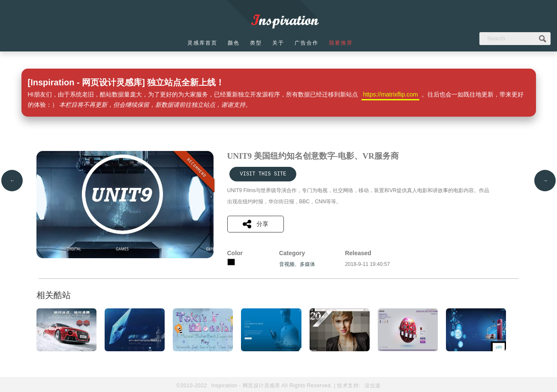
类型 (256, 43)
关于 (278, 43)
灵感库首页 (202, 43)
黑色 (231, 262)
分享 (256, 224)
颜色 (234, 43)
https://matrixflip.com (390, 94)
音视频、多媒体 (297, 264)
